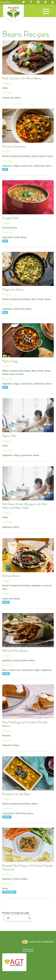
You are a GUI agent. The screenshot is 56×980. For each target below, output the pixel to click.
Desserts (6, 736)
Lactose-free (8, 98)
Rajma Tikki (9, 436)
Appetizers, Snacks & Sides (15, 660)
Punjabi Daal (10, 218)
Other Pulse (21, 813)
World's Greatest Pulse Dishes (17, 156)
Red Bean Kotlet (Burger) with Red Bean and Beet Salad (25, 506)
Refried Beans (11, 576)
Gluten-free (39, 166)
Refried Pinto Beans (15, 651)
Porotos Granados (14, 146)
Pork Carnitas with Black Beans (22, 78)
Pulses (13, 14)
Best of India (38, 299)
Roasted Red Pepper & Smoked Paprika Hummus (28, 867)
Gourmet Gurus (10, 228)
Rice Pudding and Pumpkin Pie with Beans (25, 724)
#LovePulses (6, 2)
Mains (5, 88)
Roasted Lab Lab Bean (17, 794)
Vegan (17, 166)
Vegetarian (7, 166)
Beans (18, 98)
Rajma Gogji (10, 361)
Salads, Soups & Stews (42, 156)
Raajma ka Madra (13, 289)
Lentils (17, 237)
